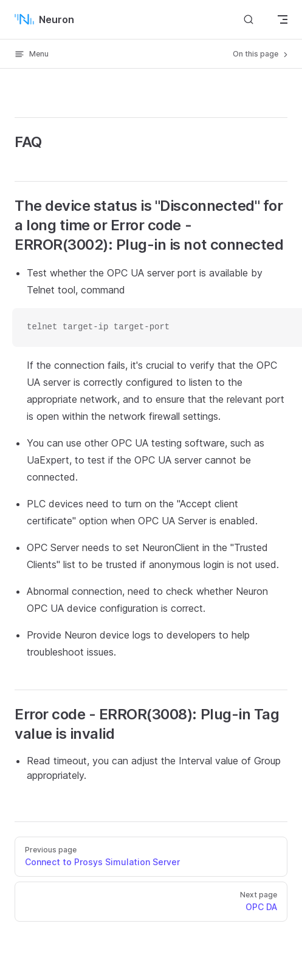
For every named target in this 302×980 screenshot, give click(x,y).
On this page (261, 54)
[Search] (249, 19)
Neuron (44, 19)
